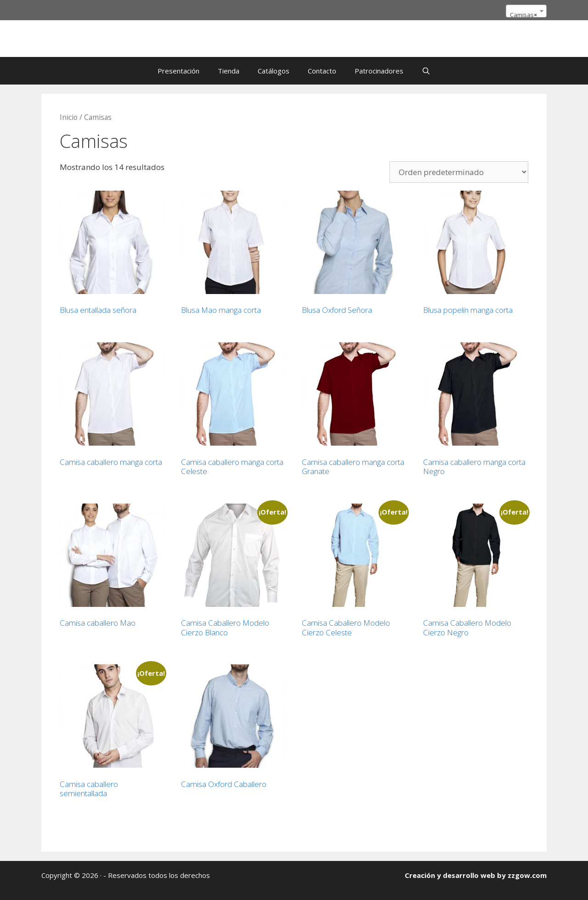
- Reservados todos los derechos (157, 875)
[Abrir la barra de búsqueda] (426, 71)
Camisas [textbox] (523, 15)
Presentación (178, 71)
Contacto (322, 71)
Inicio (69, 117)
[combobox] (526, 11)
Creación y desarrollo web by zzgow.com (476, 875)
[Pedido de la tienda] (459, 172)
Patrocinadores (379, 71)
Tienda (229, 71)
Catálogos (274, 71)
